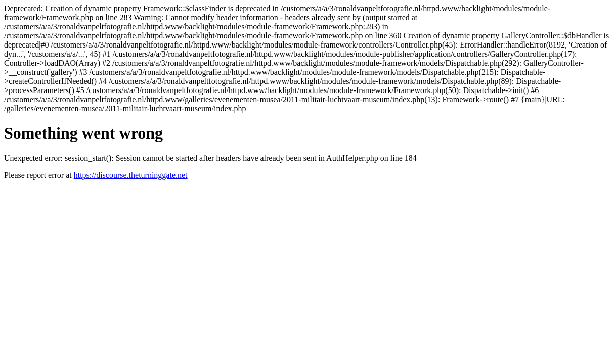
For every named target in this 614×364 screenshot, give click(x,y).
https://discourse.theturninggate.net (131, 175)
